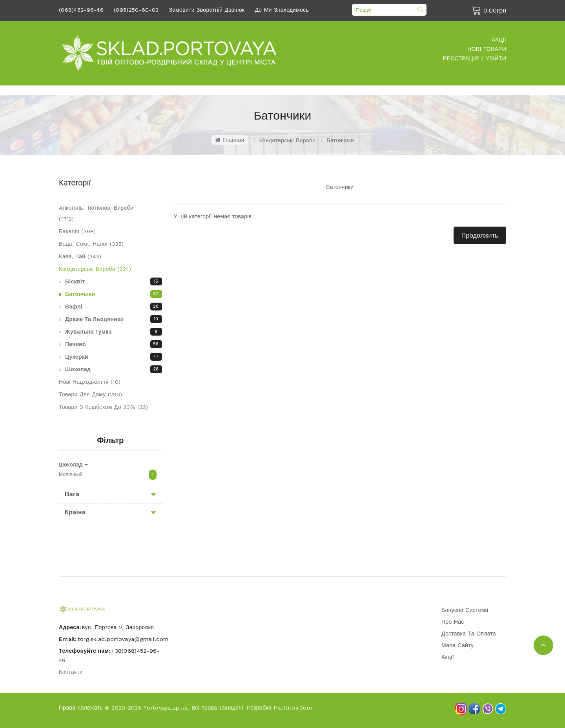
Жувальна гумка (114, 332)
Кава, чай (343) (80, 256)
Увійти (496, 58)
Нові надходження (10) (90, 382)
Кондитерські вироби (287, 140)
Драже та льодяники (114, 319)
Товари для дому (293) (90, 394)
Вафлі (114, 307)
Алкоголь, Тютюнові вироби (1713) (96, 213)
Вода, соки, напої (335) (91, 244)
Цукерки (114, 357)
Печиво (114, 344)
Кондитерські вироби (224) (95, 269)
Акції (499, 40)
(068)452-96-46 (81, 10)
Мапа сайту (457, 645)
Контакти (71, 672)
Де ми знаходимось (282, 10)
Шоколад (114, 369)
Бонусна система (465, 610)
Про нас (453, 622)
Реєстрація (461, 58)
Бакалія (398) (77, 231)
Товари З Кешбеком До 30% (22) (103, 407)
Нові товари (487, 49)
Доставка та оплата (469, 634)
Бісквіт (114, 281)
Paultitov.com (293, 708)
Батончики (340, 140)
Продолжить (480, 235)
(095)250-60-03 (136, 10)
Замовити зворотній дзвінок (207, 10)
